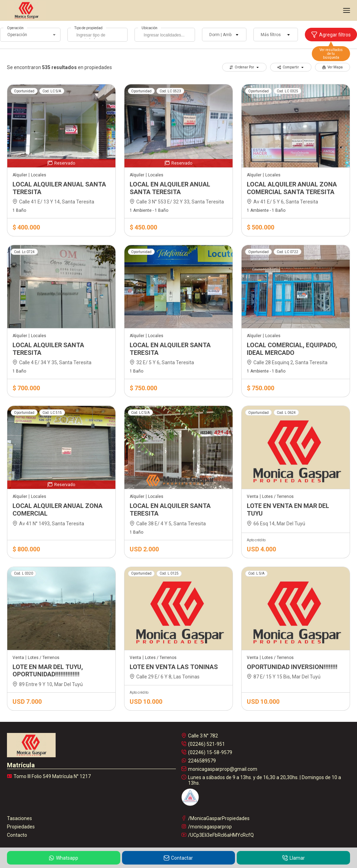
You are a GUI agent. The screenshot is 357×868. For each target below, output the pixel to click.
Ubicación (149, 28)
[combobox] (98, 35)
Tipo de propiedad (88, 28)
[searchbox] (99, 36)
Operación (15, 28)
